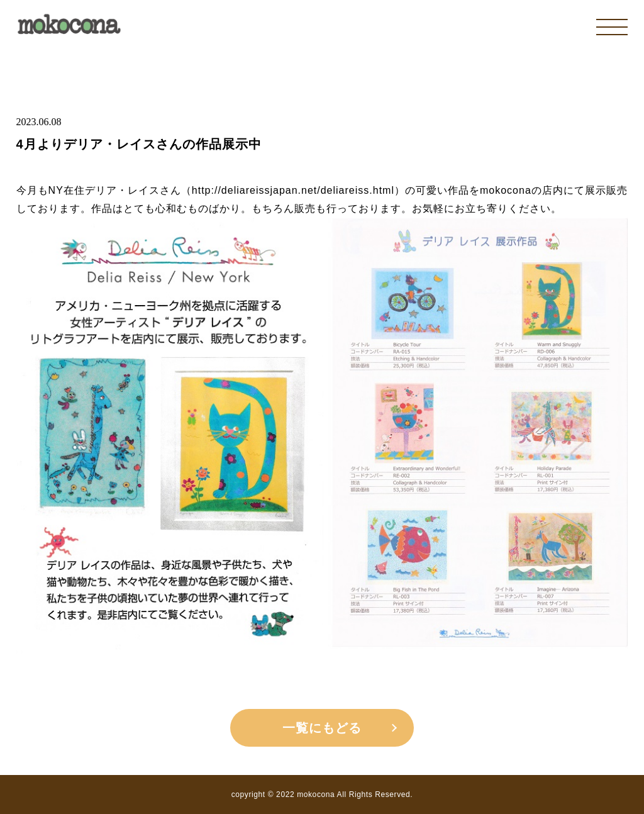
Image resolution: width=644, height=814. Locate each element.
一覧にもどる (322, 728)
